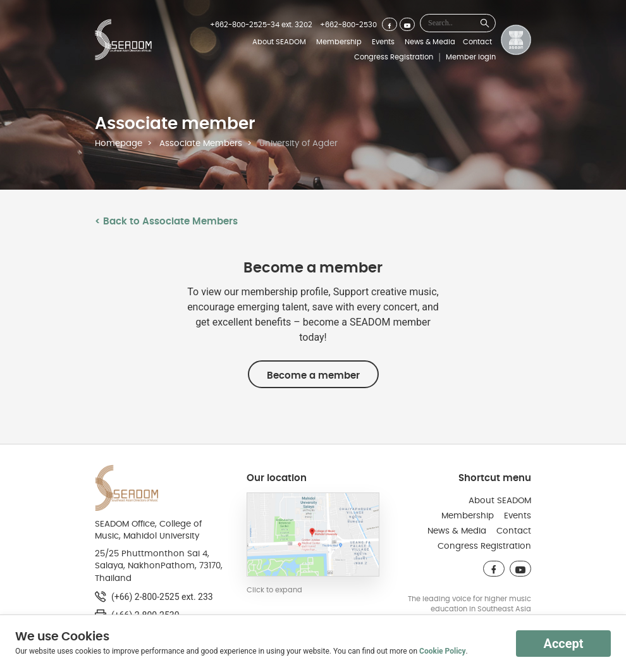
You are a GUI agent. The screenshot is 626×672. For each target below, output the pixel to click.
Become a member (313, 376)
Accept (563, 644)
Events (383, 42)
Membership (339, 42)
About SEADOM (279, 42)
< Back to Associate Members (166, 221)
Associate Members (201, 144)
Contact (477, 42)
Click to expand (274, 590)
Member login (471, 57)
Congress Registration (394, 57)
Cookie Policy (443, 651)
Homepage (119, 144)
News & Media (430, 42)
